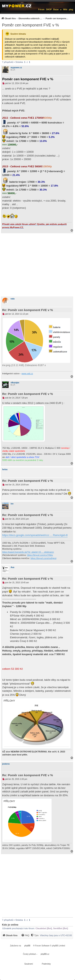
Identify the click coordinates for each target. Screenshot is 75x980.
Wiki (65, 10)
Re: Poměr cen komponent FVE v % (27, 310)
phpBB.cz (45, 954)
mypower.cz (16, 68)
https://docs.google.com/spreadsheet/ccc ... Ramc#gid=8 (35, 535)
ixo (12, 504)
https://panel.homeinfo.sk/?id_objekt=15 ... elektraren (28, 552)
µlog (71, 10)
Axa (12, 567)
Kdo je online (10, 925)
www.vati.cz (27, 374)
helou (5, 469)
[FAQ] (25, 935)
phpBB (27, 946)
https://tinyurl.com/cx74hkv (40, 555)
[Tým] (34, 935)
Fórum (41, 10)
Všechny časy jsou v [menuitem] (56, 935)
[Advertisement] (37, 265)
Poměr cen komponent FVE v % (30, 25)
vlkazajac (15, 383)
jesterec (6, 764)
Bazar (56, 10)
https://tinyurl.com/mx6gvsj (43, 558)
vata (13, 299)
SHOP (49, 10)
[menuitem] (35, 18)
